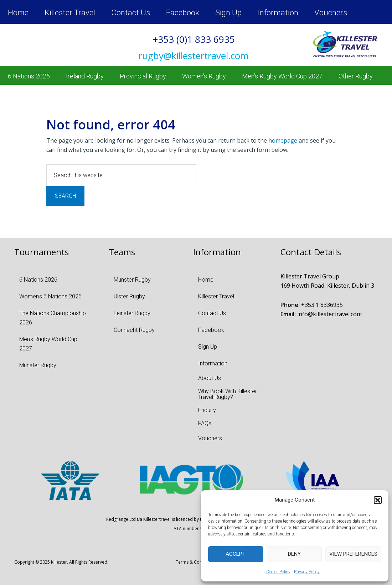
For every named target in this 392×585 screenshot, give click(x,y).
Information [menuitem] (278, 13)
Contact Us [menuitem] (131, 13)
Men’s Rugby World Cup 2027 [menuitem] (282, 76)
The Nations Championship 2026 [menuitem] (53, 318)
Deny (294, 554)
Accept (236, 554)
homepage (283, 140)
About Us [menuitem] (210, 378)
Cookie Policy (278, 572)
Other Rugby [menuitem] (356, 76)
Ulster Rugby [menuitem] (129, 296)
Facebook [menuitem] (183, 13)
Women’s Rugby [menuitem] (204, 76)
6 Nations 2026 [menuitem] (29, 76)
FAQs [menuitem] (205, 423)
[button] (378, 500)
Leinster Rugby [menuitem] (132, 313)
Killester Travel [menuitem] (70, 13)
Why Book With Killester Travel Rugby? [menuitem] (228, 394)
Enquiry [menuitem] (207, 410)
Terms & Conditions (196, 562)
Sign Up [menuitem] (228, 13)
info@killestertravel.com (329, 314)
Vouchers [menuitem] (331, 13)
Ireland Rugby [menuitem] (85, 76)
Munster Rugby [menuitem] (38, 365)
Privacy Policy (307, 572)
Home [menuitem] (18, 13)
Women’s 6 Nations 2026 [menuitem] (50, 296)
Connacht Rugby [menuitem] (134, 330)
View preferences (353, 554)
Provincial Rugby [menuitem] (143, 76)
